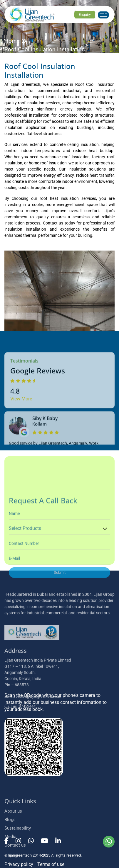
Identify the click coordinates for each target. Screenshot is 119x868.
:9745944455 (22, 746)
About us (13, 845)
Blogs (10, 854)
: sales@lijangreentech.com (33, 736)
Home (12, 41)
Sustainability (18, 862)
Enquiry (85, 15)
